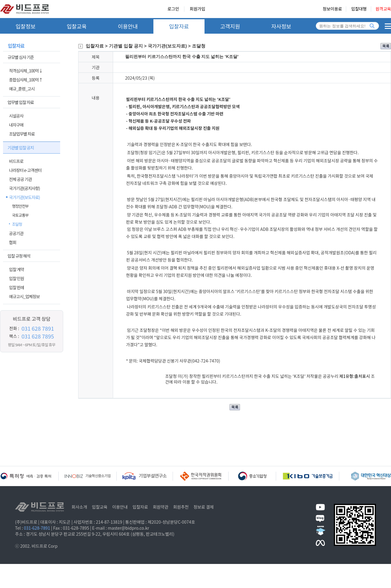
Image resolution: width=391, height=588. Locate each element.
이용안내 (128, 26)
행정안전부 (20, 206)
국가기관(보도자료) (25, 197)
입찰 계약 (17, 269)
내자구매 (16, 125)
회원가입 (198, 9)
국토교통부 (20, 215)
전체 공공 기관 (20, 179)
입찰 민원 (17, 278)
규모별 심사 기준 (21, 57)
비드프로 (16, 161)
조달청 (17, 224)
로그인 (173, 9)
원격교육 (383, 9)
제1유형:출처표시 (355, 376)
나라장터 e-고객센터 (25, 170)
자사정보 (281, 26)
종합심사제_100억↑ (26, 80)
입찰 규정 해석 (19, 256)
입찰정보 (26, 26)
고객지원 (230, 26)
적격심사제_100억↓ (26, 71)
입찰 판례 (17, 287)
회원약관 (161, 507)
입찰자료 (179, 26)
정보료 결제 (204, 507)
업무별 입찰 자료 (21, 102)
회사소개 (79, 507)
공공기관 (16, 233)
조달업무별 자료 (22, 134)
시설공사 (16, 116)
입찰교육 (77, 26)
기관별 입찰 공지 (21, 148)
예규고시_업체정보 (24, 296)
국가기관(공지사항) (25, 188)
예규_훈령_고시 (22, 89)
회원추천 (181, 507)
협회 (13, 242)
